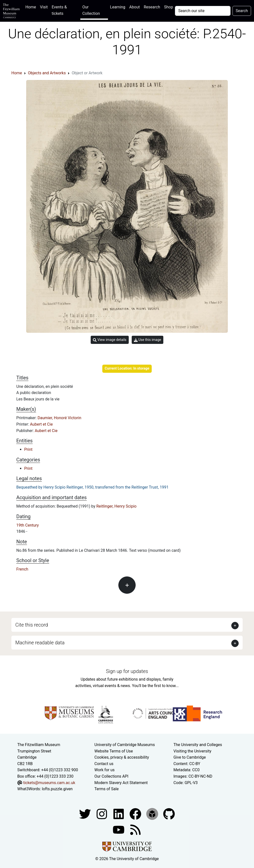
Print (28, 449)
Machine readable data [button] (40, 643)
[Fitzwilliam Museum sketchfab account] (153, 814)
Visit (44, 7)
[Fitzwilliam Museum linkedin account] (136, 814)
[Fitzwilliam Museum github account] (169, 814)
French (22, 569)
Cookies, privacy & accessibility (122, 757)
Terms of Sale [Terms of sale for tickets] (106, 789)
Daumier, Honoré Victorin (59, 418)
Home (32, 7)
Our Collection (91, 10)
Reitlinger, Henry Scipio (116, 506)
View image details (110, 340)
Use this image (148, 340)
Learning (118, 7)
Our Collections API (111, 776)
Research (152, 7)
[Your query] (203, 11)
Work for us (105, 770)
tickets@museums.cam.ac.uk (49, 783)
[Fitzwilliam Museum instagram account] (102, 814)
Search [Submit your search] (242, 11)
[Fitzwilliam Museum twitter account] (85, 814)
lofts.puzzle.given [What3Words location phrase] (57, 789)
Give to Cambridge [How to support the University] (190, 757)
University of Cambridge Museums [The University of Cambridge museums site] (125, 745)
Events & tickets (59, 10)
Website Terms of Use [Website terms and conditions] (114, 751)
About (135, 7)
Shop (169, 7)
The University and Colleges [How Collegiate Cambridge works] (198, 745)
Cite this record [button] (32, 625)
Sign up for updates (127, 671)
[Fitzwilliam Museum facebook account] (119, 814)
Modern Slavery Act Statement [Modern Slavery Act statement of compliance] (121, 783)
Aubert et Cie (41, 424)
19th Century (28, 525)
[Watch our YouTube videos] (119, 829)
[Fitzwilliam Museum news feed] (135, 829)
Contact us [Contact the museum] (104, 764)
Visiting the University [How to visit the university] (192, 751)
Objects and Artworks (47, 73)
